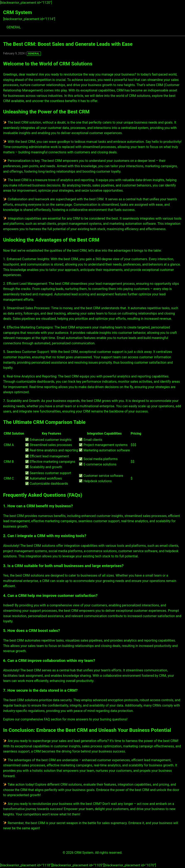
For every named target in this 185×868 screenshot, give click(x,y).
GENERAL (14, 27)
